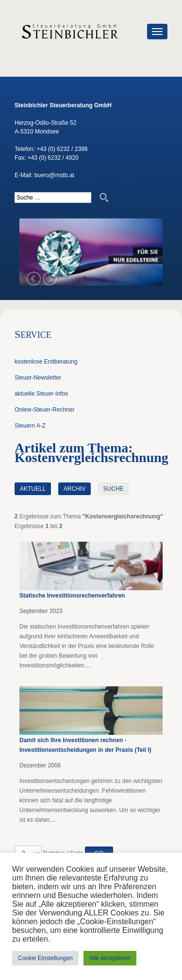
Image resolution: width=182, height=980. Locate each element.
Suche (114, 489)
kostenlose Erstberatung (46, 362)
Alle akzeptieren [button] (110, 958)
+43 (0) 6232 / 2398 (62, 149)
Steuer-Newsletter (38, 378)
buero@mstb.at (54, 175)
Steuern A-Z (30, 426)
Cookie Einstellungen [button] (45, 958)
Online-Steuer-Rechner (44, 410)
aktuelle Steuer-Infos (41, 394)
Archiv (74, 489)
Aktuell (33, 489)
